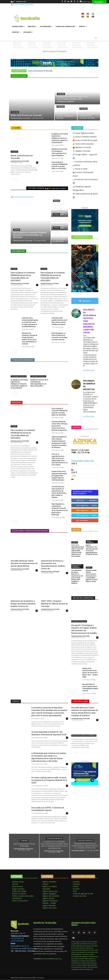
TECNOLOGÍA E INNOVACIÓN (23, 360)
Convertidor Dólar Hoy (83, 461)
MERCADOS (17, 403)
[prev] (92, 71)
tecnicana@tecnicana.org (52, 959)
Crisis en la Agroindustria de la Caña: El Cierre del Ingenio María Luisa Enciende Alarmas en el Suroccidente (78, 551)
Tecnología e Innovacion (19, 376)
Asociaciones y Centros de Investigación (77, 566)
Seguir (94, 505)
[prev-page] (12, 179)
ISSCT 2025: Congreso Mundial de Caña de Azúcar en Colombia (54, 604)
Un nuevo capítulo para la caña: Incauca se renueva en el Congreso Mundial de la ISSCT (49, 780)
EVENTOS (16, 702)
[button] (96, 38)
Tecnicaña (15, 112)
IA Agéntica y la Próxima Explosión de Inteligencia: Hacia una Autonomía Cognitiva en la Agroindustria (60, 138)
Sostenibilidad (18, 251)
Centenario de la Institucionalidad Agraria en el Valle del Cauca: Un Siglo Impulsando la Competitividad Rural (30, 322)
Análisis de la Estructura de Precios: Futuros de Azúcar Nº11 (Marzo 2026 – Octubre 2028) (90, 673)
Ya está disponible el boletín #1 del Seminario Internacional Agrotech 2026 (49, 733)
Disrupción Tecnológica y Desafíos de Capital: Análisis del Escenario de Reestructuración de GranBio (84, 629)
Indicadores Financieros (79, 621)
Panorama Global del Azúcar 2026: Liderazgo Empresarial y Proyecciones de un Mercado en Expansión (60, 426)
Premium (17, 230)
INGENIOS (76, 530)
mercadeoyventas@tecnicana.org (23, 949)
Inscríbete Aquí (89, 370)
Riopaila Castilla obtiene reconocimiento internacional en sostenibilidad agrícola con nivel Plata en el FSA (92, 576)
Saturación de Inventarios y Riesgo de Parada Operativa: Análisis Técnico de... (23, 604)
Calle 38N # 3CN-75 (18, 934)
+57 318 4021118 (17, 939)
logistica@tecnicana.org (20, 946)
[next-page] (16, 179)
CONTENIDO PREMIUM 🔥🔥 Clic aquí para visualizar (47, 188)
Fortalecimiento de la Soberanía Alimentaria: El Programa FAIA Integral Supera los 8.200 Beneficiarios (59, 476)
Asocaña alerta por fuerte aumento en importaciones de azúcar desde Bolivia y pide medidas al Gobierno (85, 712)
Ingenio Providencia (90, 542)
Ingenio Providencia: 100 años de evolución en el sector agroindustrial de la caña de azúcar (92, 550)
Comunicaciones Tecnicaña (20, 161)
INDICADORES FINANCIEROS (83, 598)
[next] (96, 71)
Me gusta (93, 501)
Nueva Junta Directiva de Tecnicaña (40, 71)
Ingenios (75, 542)
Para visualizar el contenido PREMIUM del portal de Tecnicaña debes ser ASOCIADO (23, 434)
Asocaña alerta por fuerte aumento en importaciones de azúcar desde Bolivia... (24, 563)
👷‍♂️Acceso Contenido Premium (22, 5)
